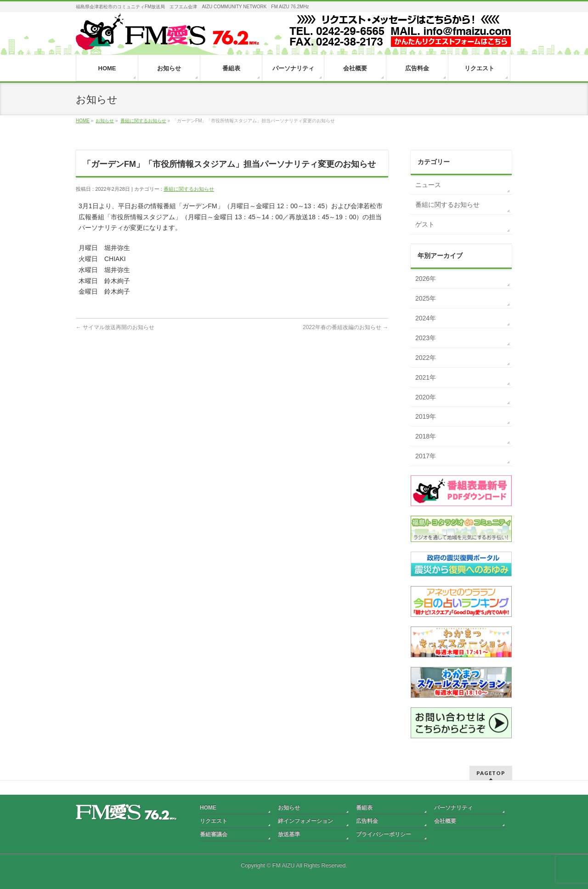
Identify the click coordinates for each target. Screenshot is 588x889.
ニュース (428, 185)
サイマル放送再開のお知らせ (115, 327)
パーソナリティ (453, 808)
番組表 (364, 808)
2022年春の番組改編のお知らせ (345, 327)
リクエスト (214, 821)
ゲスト (425, 224)
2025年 (426, 298)
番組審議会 (214, 834)
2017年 (426, 456)
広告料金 (367, 821)
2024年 (426, 318)
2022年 (426, 358)
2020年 (426, 397)
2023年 (426, 338)
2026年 (426, 279)
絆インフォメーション (305, 821)
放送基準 (289, 834)
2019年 (426, 416)
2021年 (426, 377)
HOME (208, 808)
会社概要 (445, 821)
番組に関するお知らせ (189, 189)
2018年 (426, 436)
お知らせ (289, 808)
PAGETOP (491, 773)
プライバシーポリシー (384, 834)
